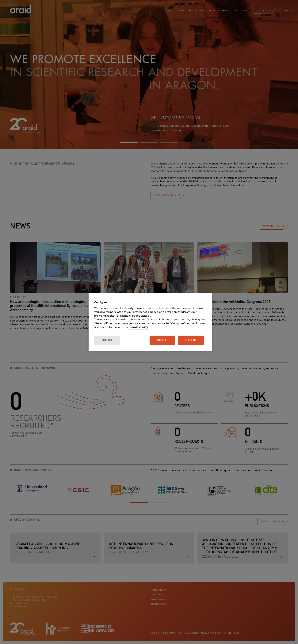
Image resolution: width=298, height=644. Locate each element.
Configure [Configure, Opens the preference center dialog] (107, 340)
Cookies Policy (139, 327)
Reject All (191, 340)
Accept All (162, 340)
